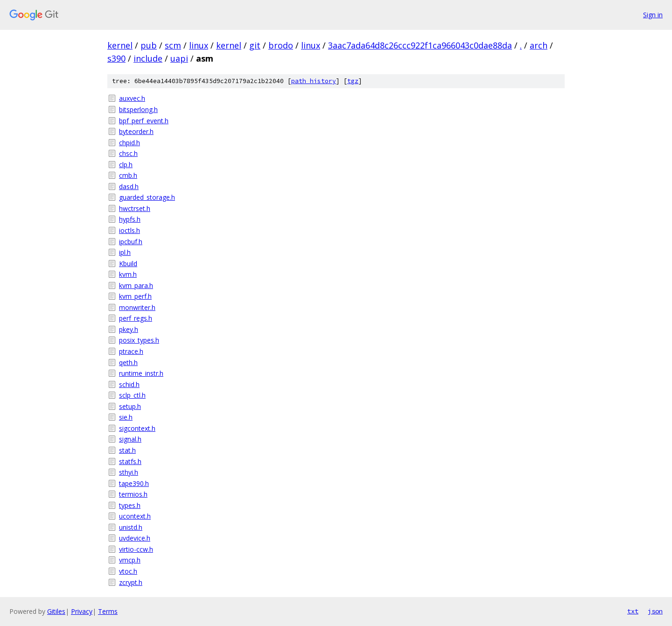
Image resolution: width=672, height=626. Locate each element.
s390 (116, 58)
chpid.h (129, 143)
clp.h (126, 165)
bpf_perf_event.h (144, 121)
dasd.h (129, 186)
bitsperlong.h (138, 109)
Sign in (653, 15)
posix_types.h (139, 340)
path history (314, 81)
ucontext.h (135, 516)
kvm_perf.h (135, 296)
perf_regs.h (136, 318)
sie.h (126, 417)
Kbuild (128, 264)
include (148, 58)
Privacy (82, 611)
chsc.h (128, 153)
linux (199, 45)
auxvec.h (132, 98)
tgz (353, 81)
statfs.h (130, 461)
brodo (281, 45)
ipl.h (125, 252)
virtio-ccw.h (136, 549)
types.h (130, 505)
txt (633, 611)
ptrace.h (131, 351)
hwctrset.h (135, 208)
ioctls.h (129, 230)
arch (539, 45)
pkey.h (129, 329)
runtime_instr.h (141, 373)
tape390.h (134, 483)
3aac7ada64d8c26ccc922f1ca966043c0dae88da (420, 45)
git (255, 45)
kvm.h (128, 274)
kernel (120, 45)
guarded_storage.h (147, 197)
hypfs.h (130, 219)
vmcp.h (130, 560)
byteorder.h (136, 131)
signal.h (130, 439)
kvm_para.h (136, 285)
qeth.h (128, 362)
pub (149, 45)
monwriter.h (137, 307)
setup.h (130, 406)
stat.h (127, 450)
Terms (108, 611)
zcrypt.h (131, 582)
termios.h (133, 494)
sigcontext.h (137, 428)
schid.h (129, 384)
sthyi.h (129, 472)
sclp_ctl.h (132, 395)
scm (173, 45)
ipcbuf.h (131, 242)
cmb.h (128, 175)
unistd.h (131, 527)
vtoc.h (128, 571)
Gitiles (56, 611)
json (655, 611)
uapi (179, 58)
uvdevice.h (135, 538)
